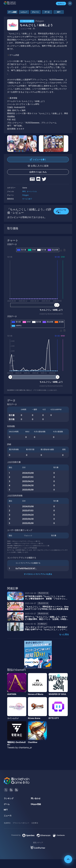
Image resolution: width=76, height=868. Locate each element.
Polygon (25, 195)
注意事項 (35, 823)
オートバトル (32, 191)
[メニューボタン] (70, 3)
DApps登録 (36, 804)
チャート (36, 12)
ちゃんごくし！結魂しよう (36, 25)
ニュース (8, 816)
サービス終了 (27, 199)
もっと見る (64, 634)
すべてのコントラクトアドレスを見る (38, 574)
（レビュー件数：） (28, 29)
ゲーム (7, 804)
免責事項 (7, 823)
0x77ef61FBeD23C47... (26, 568)
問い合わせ (36, 798)
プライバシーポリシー (21, 823)
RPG (24, 191)
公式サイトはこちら (38, 172)
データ (47, 12)
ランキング (9, 798)
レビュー (24, 12)
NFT (59, 12)
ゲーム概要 (12, 12)
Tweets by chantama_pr (20, 747)
